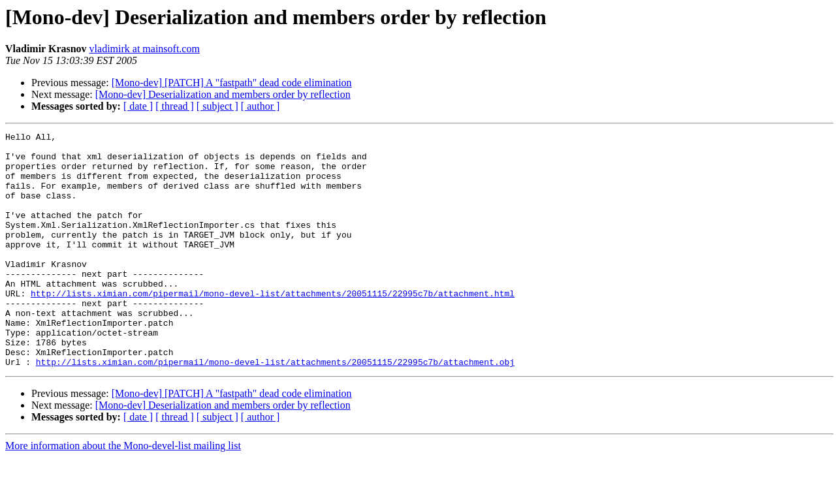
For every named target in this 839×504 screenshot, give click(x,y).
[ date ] (138, 106)
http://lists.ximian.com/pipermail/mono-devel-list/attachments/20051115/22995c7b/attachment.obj (275, 409)
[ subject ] (217, 106)
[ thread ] (175, 106)
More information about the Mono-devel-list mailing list (123, 493)
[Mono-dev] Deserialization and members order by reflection (223, 94)
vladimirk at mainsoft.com (145, 49)
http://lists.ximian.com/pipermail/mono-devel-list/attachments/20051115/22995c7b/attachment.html (273, 326)
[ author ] (261, 106)
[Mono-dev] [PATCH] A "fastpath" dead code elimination (232, 83)
